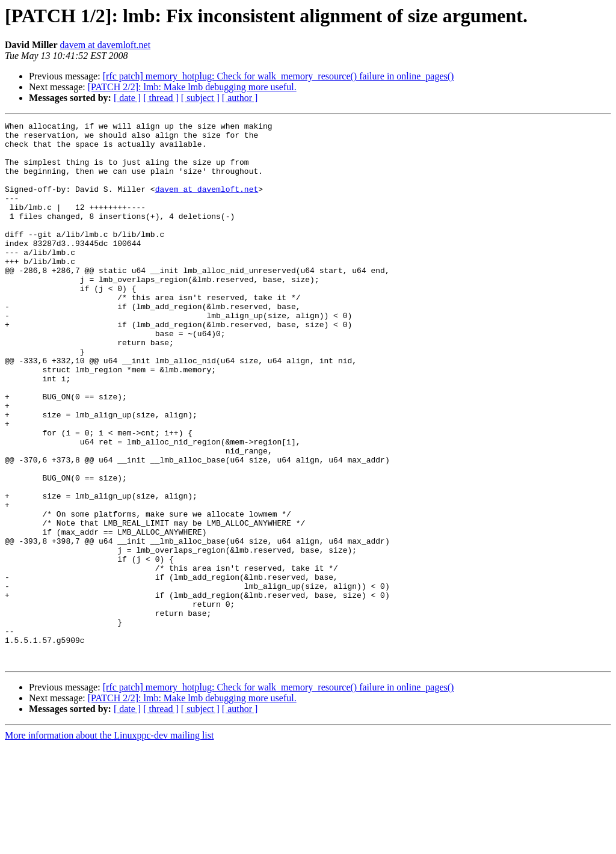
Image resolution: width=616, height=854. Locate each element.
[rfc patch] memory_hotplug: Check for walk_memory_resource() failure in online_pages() (279, 76)
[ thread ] (161, 98)
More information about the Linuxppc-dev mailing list (109, 843)
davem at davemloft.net (106, 45)
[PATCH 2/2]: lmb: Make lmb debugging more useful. (192, 87)
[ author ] (240, 98)
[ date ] (127, 98)
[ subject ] (200, 98)
